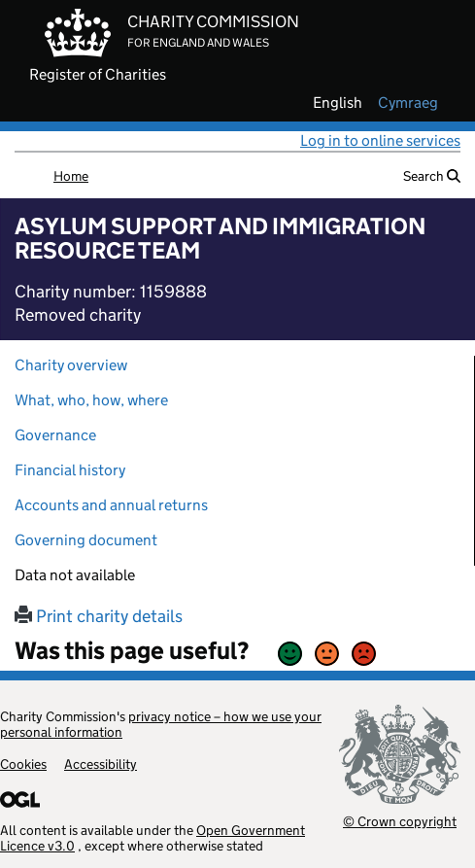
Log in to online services (380, 140)
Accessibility (101, 764)
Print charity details (99, 616)
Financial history (70, 470)
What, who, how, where (91, 400)
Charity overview (71, 365)
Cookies (23, 764)
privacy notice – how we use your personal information (161, 724)
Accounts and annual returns (111, 505)
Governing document (86, 540)
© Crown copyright (400, 821)
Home (71, 176)
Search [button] (432, 176)
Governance (55, 435)
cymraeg (408, 103)
